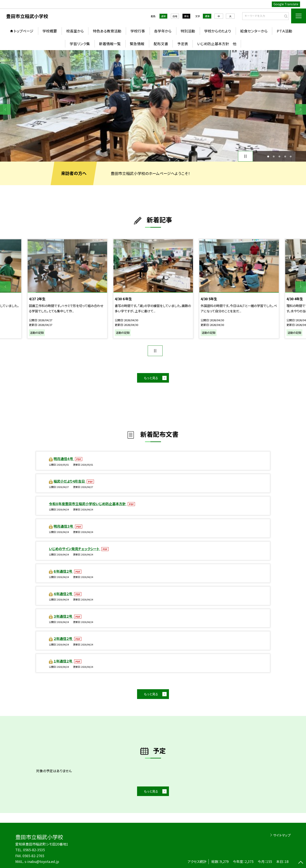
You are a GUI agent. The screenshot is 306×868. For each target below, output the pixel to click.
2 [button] (274, 156)
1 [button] (268, 156)
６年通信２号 (63, 571)
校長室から (75, 31)
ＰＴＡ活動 (284, 31)
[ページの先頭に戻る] (301, 863)
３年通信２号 (63, 616)
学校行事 (138, 31)
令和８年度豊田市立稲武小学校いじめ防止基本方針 (88, 504)
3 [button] (280, 156)
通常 (163, 16)
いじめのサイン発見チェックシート (75, 549)
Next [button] (301, 109)
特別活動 (188, 31)
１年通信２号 (63, 661)
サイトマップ (282, 835)
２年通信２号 (63, 638)
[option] (153, 106)
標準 (207, 16)
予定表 (183, 44)
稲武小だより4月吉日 (70, 481)
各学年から (163, 31)
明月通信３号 (64, 526)
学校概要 (50, 31)
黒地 (186, 16)
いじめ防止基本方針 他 (217, 44)
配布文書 (161, 44)
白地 (175, 16)
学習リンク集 (80, 44)
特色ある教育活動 (107, 31)
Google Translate (286, 4)
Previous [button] (5, 109)
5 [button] (291, 156)
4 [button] (285, 156)
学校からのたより (218, 31)
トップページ (24, 31)
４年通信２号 (63, 594)
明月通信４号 (64, 459)
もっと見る (151, 378)
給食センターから (254, 31)
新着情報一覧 (110, 44)
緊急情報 (137, 44)
